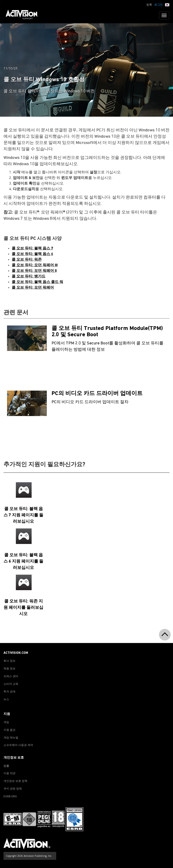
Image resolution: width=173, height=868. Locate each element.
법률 (6, 766)
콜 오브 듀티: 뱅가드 (29, 276)
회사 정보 (9, 661)
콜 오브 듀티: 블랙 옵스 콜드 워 (37, 282)
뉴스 (6, 700)
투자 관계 (9, 692)
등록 (149, 5)
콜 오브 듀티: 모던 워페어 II (34, 271)
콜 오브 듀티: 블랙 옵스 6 (32, 254)
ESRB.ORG (10, 797)
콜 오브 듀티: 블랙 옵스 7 (32, 248)
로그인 (158, 5)
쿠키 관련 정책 (13, 789)
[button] (167, 4)
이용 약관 (9, 773)
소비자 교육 (11, 684)
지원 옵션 (9, 730)
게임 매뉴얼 (11, 738)
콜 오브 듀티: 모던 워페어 (33, 288)
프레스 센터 (11, 676)
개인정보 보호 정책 (15, 781)
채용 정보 (9, 669)
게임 (6, 722)
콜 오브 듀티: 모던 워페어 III (35, 265)
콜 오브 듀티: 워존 (27, 260)
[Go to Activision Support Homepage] (24, 15)
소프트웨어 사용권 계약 (18, 745)
